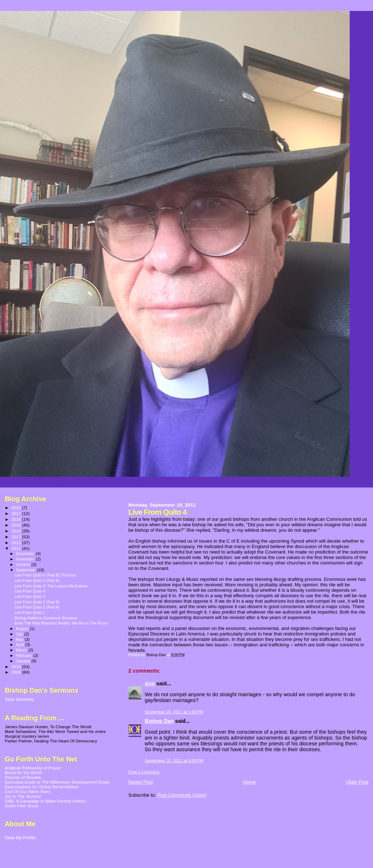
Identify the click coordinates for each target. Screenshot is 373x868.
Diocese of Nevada (23, 777)
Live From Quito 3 (30, 596)
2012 (17, 542)
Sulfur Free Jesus (21, 806)
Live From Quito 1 (30, 613)
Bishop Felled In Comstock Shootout (46, 618)
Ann (150, 683)
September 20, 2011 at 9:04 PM (174, 761)
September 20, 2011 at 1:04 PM (174, 712)
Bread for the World (23, 772)
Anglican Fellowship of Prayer (33, 768)
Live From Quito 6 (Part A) (37, 580)
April (21, 645)
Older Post (357, 782)
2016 (17, 519)
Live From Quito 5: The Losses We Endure (51, 586)
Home (249, 782)
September (27, 570)
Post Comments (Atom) (182, 795)
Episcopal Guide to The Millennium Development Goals (57, 782)
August (23, 629)
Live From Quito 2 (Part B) (37, 602)
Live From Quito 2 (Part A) (37, 607)
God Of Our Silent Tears (28, 791)
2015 (17, 525)
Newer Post (140, 782)
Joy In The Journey (23, 796)
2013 (17, 537)
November (26, 559)
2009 (17, 672)
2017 (17, 513)
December (26, 554)
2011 (17, 548)
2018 (17, 508)
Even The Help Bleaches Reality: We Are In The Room (61, 623)
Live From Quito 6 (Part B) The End (45, 575)
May (20, 639)
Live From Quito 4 (30, 591)
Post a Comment (144, 772)
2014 (17, 531)
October (24, 564)
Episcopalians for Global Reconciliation (42, 787)
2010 (17, 667)
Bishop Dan (159, 721)
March (22, 650)
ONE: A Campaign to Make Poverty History (45, 801)
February (25, 655)
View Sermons (19, 699)
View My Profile (20, 838)
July (20, 634)
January (24, 661)
